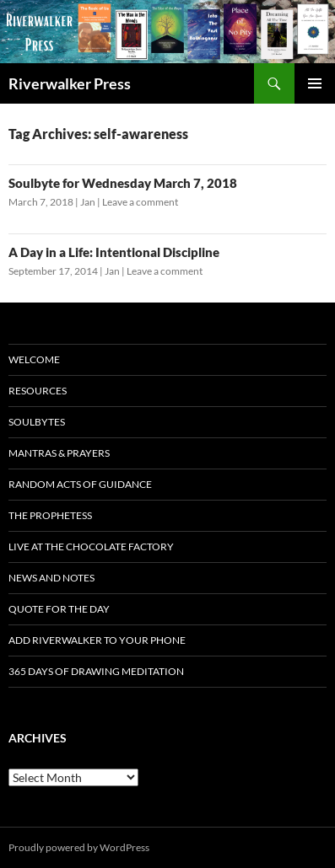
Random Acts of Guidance (80, 484)
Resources (38, 391)
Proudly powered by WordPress (79, 847)
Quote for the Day (59, 609)
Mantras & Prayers (59, 453)
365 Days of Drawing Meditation (96, 671)
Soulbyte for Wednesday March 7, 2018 (123, 183)
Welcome (34, 359)
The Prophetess (50, 515)
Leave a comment (140, 202)
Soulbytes (37, 422)
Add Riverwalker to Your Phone (97, 640)
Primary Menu (315, 83)
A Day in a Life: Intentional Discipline (114, 252)
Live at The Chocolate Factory (91, 547)
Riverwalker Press (70, 83)
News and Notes (51, 578)
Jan (88, 202)
